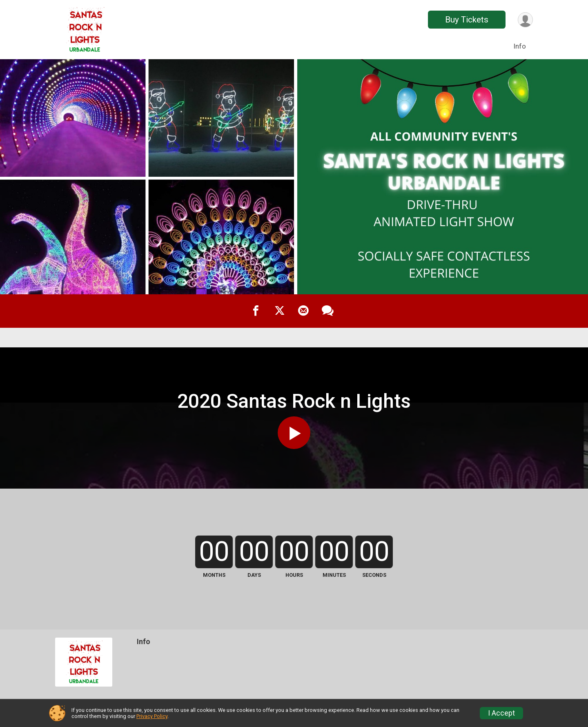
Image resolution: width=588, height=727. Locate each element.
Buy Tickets (467, 20)
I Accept (501, 713)
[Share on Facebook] (256, 311)
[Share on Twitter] (280, 311)
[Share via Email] (303, 311)
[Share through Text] (328, 311)
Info (520, 46)
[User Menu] (525, 20)
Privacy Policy (152, 716)
